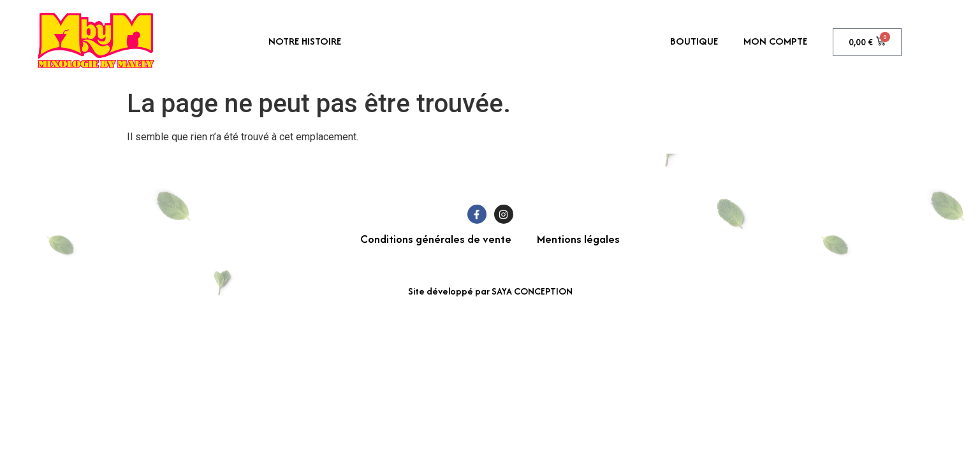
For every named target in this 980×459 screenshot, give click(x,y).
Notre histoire (305, 41)
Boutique (694, 41)
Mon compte (775, 41)
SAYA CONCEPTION (532, 291)
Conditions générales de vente (436, 239)
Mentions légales (578, 239)
